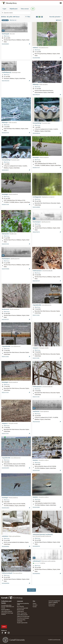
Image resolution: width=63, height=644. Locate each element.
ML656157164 (5, 205)
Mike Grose (7, 36)
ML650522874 (5, 468)
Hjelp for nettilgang (53, 603)
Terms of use (51, 606)
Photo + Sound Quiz (22, 613)
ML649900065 (36, 574)
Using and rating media (23, 608)
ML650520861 (36, 507)
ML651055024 (36, 422)
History (34, 603)
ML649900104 (36, 546)
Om (34, 601)
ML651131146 (36, 397)
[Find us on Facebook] (2, 633)
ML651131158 (5, 393)
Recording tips (20, 606)
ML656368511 (5, 170)
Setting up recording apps (23, 616)
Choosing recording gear (23, 618)
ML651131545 (5, 357)
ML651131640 (36, 315)
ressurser (20, 601)
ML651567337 (36, 281)
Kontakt (35, 607)
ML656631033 (5, 133)
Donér (4, 627)
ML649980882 (6, 547)
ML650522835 (6, 508)
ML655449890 (36, 207)
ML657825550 (6, 81)
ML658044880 (36, 58)
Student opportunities (22, 623)
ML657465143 (36, 95)
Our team (35, 605)
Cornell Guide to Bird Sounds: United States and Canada (8, 607)
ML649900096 (6, 583)
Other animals (25, 9)
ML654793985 (6, 269)
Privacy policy (52, 604)
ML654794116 (36, 232)
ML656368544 (36, 133)
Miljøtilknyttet (14, 9)
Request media (21, 610)
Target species (20, 611)
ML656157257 (36, 168)
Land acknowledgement (54, 601)
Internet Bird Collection (7, 611)
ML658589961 (5, 44)
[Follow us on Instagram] (9, 633)
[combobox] (17, 13)
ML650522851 (36, 471)
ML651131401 (36, 358)
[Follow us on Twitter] (5, 633)
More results (32, 590)
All (33, 9)
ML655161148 (5, 244)
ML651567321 (5, 320)
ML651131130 (5, 434)
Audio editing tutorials (22, 615)
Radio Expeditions (6, 610)
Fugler (4, 9)
